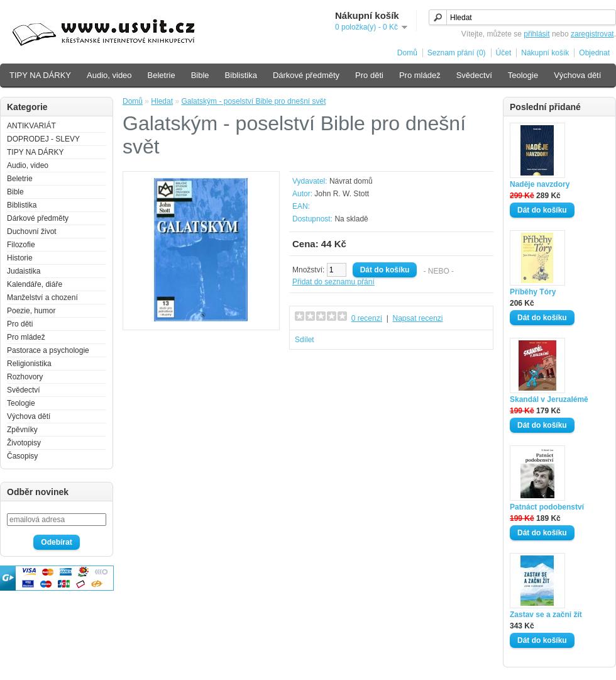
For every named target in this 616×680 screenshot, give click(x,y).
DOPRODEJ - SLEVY (43, 139)
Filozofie (21, 245)
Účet (504, 53)
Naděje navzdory (540, 184)
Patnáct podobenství (547, 507)
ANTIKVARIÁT (31, 126)
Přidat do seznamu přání (333, 282)
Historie (20, 258)
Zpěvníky (22, 430)
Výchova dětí (577, 75)
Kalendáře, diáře (35, 284)
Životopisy (24, 443)
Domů (407, 53)
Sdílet (305, 340)
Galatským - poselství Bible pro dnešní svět (253, 101)
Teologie (523, 75)
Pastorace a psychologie (48, 350)
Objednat (594, 53)
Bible (200, 75)
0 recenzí (367, 318)
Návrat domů (351, 181)
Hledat (162, 101)
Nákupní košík (545, 53)
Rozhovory (25, 377)
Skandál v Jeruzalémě (549, 399)
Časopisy (22, 456)
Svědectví (474, 75)
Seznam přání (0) (457, 53)
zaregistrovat (592, 34)
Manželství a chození (42, 298)
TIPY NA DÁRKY (40, 75)
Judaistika (24, 271)
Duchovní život (32, 231)
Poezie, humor (31, 311)
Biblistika (241, 75)
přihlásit (536, 34)
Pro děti (369, 75)
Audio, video (109, 75)
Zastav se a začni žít (546, 615)
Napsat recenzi (417, 318)
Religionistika (29, 364)
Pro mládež (420, 75)
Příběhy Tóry (533, 292)
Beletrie (162, 75)
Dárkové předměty (306, 75)
